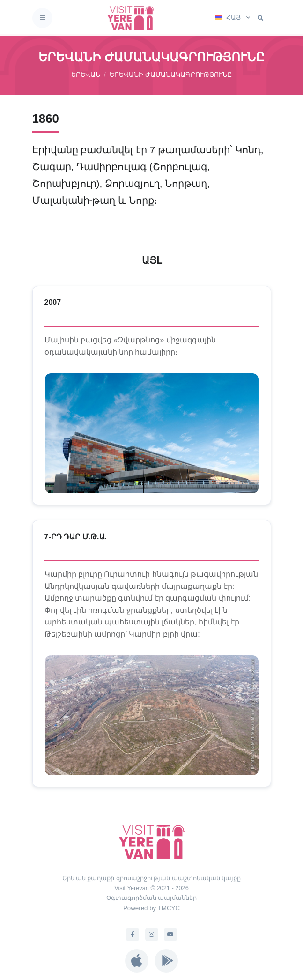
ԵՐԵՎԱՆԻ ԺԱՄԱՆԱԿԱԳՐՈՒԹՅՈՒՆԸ (171, 74)
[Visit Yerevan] (133, 18)
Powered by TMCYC (151, 908)
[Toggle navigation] (42, 18)
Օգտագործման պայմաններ (152, 898)
